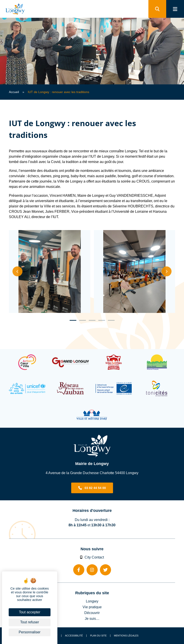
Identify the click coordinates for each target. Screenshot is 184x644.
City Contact (92, 557)
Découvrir (92, 613)
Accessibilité (74, 636)
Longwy (92, 601)
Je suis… (92, 618)
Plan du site (98, 636)
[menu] (175, 9)
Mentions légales (126, 636)
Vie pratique (92, 607)
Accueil (14, 92)
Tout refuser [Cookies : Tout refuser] (30, 622)
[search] (157, 9)
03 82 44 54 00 (95, 488)
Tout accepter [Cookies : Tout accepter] (30, 612)
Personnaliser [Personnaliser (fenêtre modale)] (30, 632)
